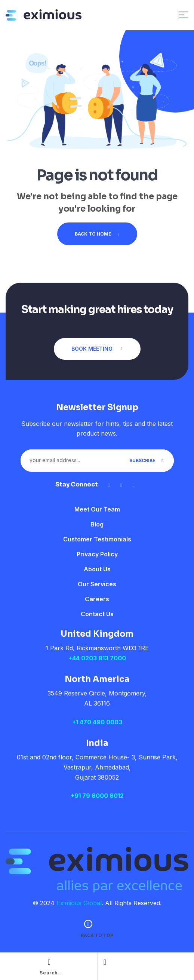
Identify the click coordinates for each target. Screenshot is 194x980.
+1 (97, 722)
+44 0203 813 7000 (97, 658)
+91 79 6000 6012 (97, 796)
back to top (97, 935)
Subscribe (147, 460)
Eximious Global (79, 903)
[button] (97, 349)
